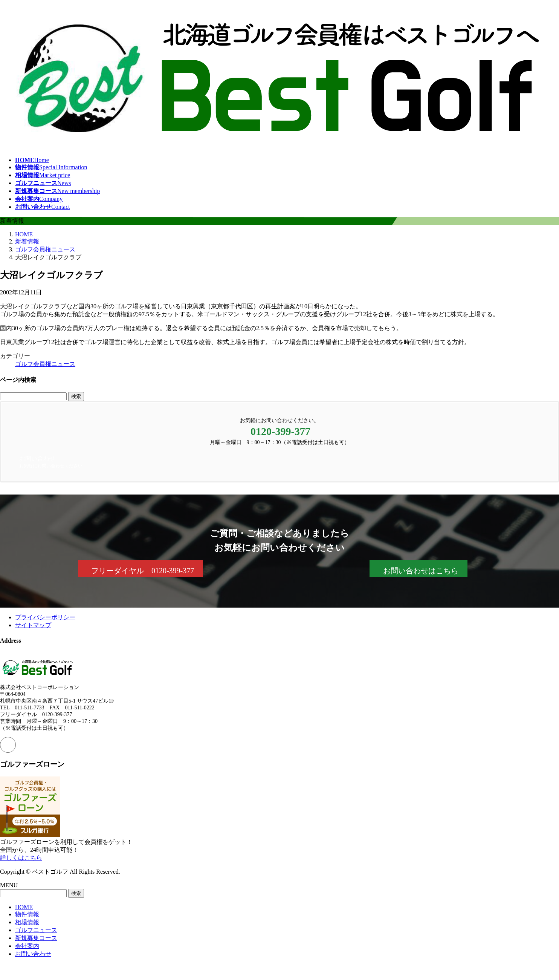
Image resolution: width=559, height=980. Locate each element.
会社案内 (27, 946)
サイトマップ (33, 625)
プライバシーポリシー (45, 617)
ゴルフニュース (36, 930)
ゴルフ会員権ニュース (45, 364)
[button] (141, 568)
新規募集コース (36, 938)
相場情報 (27, 922)
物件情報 (27, 914)
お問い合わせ (33, 954)
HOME (24, 907)
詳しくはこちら (21, 858)
